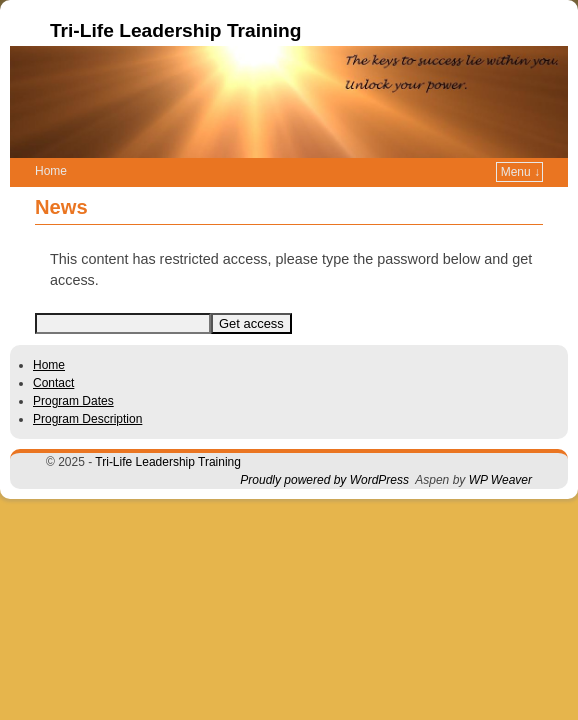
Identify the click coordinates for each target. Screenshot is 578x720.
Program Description (87, 389)
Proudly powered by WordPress (324, 450)
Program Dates (73, 371)
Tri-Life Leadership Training (176, 30)
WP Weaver (500, 450)
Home (49, 335)
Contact (53, 353)
